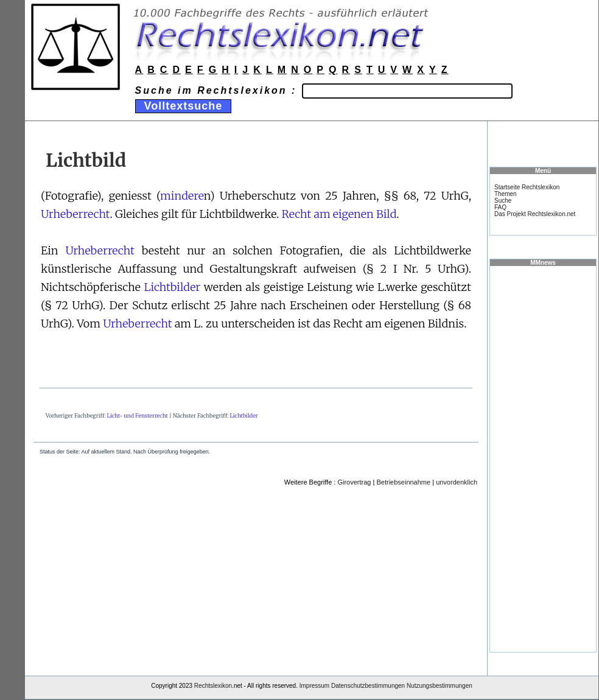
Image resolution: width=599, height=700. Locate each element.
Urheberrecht (75, 214)
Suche (503, 201)
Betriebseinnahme (403, 482)
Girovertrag (354, 482)
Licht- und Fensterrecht (138, 415)
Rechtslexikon (213, 686)
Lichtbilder (173, 287)
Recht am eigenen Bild (339, 214)
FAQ (500, 207)
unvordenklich (457, 482)
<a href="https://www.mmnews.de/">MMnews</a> (543, 458)
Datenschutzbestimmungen (368, 686)
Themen (506, 194)
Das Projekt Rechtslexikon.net (535, 214)
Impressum (314, 686)
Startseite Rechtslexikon (527, 187)
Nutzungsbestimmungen (440, 686)
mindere (182, 196)
